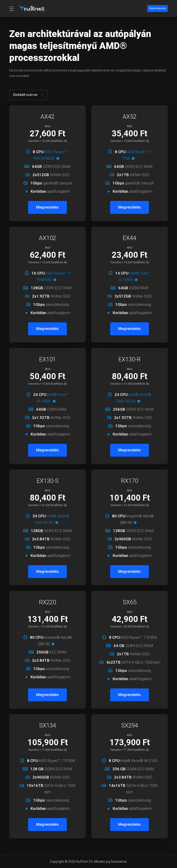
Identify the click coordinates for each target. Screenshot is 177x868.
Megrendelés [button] (47, 207)
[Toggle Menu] (11, 9)
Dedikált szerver (28, 95)
